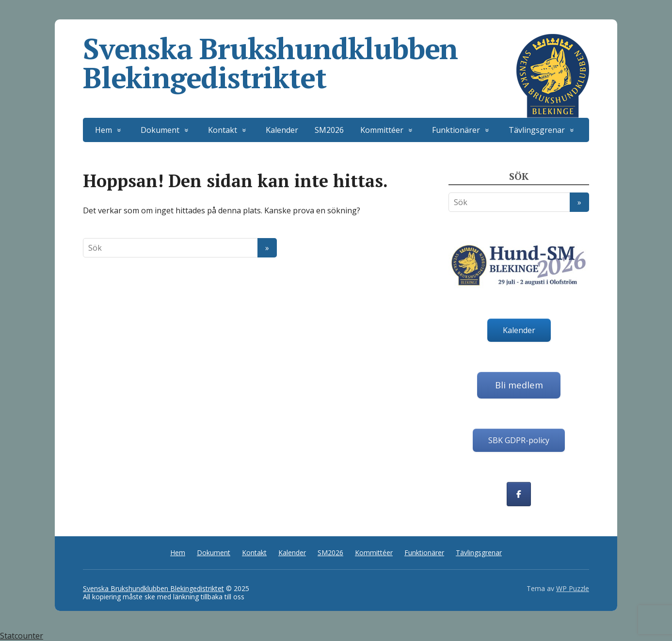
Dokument (160, 130)
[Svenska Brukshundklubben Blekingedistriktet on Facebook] (519, 494)
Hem (104, 130)
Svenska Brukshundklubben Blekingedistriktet (336, 63)
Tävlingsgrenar (537, 130)
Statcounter (22, 636)
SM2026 (329, 130)
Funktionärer (456, 130)
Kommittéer (382, 130)
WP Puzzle (573, 588)
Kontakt (223, 130)
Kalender (282, 130)
